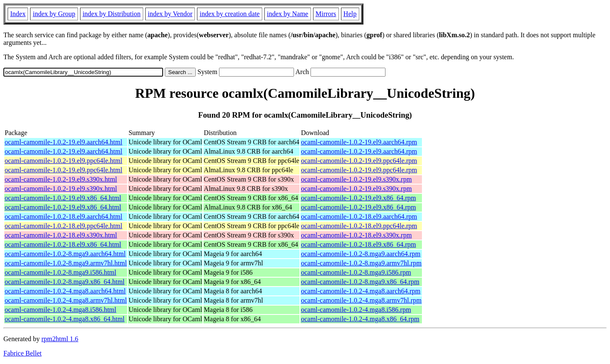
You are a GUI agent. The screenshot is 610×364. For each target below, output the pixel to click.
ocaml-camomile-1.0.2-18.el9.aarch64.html (64, 216)
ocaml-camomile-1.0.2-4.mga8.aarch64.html (65, 291)
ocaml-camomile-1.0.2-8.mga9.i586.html (61, 272)
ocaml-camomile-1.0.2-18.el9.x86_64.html (63, 244)
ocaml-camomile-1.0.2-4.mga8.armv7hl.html (66, 300)
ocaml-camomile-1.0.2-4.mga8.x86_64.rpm (360, 319)
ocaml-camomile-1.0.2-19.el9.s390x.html (61, 179)
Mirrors (326, 14)
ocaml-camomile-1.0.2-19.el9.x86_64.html (63, 198)
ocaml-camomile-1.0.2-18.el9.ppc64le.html (64, 226)
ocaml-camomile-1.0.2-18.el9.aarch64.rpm (359, 216)
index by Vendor (170, 14)
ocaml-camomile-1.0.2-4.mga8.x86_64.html (65, 319)
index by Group (54, 14)
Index (18, 14)
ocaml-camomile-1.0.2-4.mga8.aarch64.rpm (360, 291)
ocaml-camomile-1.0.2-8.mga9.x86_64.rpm (360, 282)
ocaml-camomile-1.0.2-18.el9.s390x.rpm (356, 235)
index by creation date (230, 14)
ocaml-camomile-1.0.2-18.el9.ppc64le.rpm (359, 226)
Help (350, 14)
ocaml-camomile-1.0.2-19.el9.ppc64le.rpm (359, 161)
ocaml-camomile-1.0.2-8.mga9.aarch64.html (65, 254)
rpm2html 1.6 (60, 339)
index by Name (288, 14)
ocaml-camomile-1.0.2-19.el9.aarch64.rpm (359, 142)
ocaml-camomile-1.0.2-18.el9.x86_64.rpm (358, 244)
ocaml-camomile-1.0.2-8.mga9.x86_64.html (65, 282)
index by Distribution (112, 14)
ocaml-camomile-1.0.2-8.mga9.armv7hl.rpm (361, 263)
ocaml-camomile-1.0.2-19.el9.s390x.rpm (356, 179)
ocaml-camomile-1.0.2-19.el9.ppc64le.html (64, 161)
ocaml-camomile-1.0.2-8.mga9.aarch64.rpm (360, 254)
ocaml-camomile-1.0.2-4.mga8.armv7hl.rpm (361, 300)
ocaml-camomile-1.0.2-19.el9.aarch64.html (64, 142)
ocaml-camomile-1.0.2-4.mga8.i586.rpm (356, 310)
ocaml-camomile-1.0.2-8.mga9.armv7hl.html (66, 263)
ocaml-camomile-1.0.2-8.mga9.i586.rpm (356, 272)
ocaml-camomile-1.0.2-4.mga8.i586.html (61, 310)
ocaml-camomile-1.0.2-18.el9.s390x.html (61, 235)
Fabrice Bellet (22, 353)
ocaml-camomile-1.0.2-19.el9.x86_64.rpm (358, 198)
